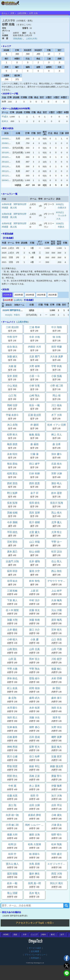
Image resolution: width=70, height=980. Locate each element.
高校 (15, 935)
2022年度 (41, 295)
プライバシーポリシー (35, 955)
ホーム (4, 13)
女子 (62, 935)
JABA (43, 935)
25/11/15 (6, 171)
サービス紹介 (35, 948)
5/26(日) (60, 224)
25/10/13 (6, 157)
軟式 (53, 935)
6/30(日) (60, 204)
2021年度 (52, 295)
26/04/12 (6, 180)
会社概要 (35, 951)
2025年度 (19, 295)
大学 (12, 13)
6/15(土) (60, 212)
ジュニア (34, 935)
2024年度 (30, 295)
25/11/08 (6, 166)
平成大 (5, 117)
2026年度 (7, 295)
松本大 (5, 121)
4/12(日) (9, 315)
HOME (6, 935)
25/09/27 (6, 148)
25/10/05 (6, 153)
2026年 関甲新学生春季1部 (15, 310)
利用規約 (35, 958)
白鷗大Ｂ (62, 208)
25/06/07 (6, 139)
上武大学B (22, 13)
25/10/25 (6, 162)
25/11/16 (6, 176)
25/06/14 (6, 143)
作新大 (61, 227)
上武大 (18, 300)
